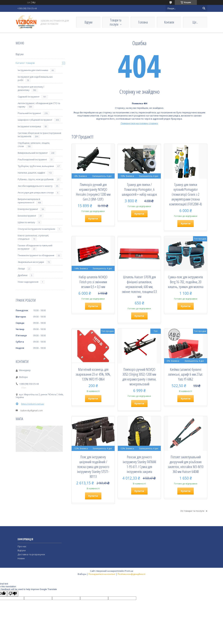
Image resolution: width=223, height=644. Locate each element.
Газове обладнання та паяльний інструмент (35, 247)
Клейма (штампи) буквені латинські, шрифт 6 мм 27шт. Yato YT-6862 (186, 374)
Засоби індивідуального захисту (35, 186)
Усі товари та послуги (192, 511)
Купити (93, 219)
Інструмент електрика (29, 126)
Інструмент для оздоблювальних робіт (35, 78)
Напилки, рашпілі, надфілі (31, 173)
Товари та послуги (116, 22)
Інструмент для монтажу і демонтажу (31, 88)
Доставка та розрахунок (31, 554)
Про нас (22, 546)
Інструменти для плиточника (33, 70)
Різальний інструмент (29, 113)
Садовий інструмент (29, 97)
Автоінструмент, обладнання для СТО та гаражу (39, 105)
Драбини (23, 275)
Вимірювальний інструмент (33, 153)
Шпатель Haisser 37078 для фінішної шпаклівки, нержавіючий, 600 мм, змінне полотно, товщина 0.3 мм (139, 287)
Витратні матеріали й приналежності (29, 201)
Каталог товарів (25, 63)
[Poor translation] (13, 594)
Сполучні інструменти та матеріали (36, 229)
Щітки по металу (26, 222)
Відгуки (88, 22)
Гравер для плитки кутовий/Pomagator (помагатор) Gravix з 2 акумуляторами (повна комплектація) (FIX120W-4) (186, 194)
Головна (143, 22)
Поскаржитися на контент (102, 574)
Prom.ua (129, 571)
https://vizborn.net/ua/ (33, 404)
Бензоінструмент (27, 216)
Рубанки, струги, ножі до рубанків (36, 179)
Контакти (169, 22)
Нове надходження (28, 282)
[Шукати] (204, 8)
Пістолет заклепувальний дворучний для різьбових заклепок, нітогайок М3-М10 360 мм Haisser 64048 (186, 464)
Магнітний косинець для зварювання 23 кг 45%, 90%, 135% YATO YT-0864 (93, 374)
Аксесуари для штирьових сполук (36, 193)
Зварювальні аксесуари (31, 262)
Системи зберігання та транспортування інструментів (39, 135)
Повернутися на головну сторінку (139, 123)
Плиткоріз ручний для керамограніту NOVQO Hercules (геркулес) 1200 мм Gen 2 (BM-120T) (93, 192)
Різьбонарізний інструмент (32, 159)
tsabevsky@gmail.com (32, 410)
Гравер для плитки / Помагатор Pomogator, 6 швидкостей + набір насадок (139, 189)
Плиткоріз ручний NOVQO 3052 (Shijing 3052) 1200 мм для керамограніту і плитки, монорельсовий (139, 377)
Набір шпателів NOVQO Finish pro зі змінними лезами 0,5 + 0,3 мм (93, 282)
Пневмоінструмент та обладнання (36, 255)
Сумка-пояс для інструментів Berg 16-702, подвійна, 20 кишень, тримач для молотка (186, 282)
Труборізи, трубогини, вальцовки (36, 166)
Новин (21, 558)
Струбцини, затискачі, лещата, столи (34, 145)
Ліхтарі (21, 269)
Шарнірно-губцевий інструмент (35, 120)
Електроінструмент (28, 209)
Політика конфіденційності (131, 574)
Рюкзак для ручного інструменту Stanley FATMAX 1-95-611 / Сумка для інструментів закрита (139, 464)
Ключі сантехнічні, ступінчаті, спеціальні (33, 237)
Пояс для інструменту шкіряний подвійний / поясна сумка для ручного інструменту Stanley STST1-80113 (93, 467)
